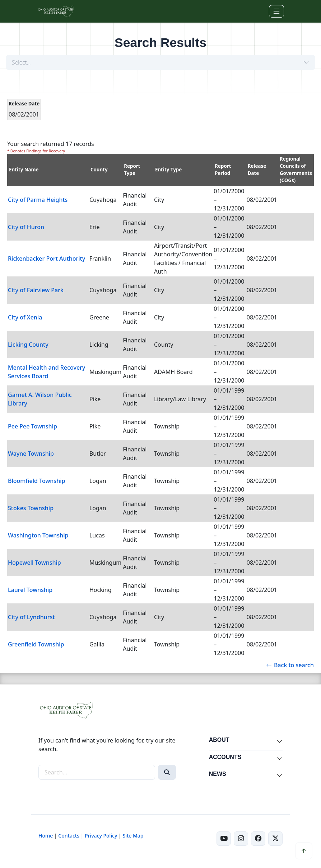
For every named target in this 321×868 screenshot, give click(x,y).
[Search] (167, 772)
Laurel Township (30, 590)
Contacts (69, 836)
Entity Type (168, 170)
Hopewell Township (34, 563)
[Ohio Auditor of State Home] (55, 11)
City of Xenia (25, 317)
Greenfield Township (36, 644)
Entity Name (24, 170)
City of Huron (26, 227)
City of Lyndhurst (31, 617)
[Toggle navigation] (276, 11)
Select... (21, 62)
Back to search (290, 665)
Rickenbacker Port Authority (46, 258)
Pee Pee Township (32, 426)
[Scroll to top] (304, 851)
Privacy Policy (101, 836)
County (99, 170)
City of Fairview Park (36, 290)
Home (46, 836)
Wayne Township (31, 454)
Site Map (133, 836)
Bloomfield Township (36, 481)
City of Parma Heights (38, 200)
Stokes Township (31, 508)
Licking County (28, 345)
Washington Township (38, 535)
